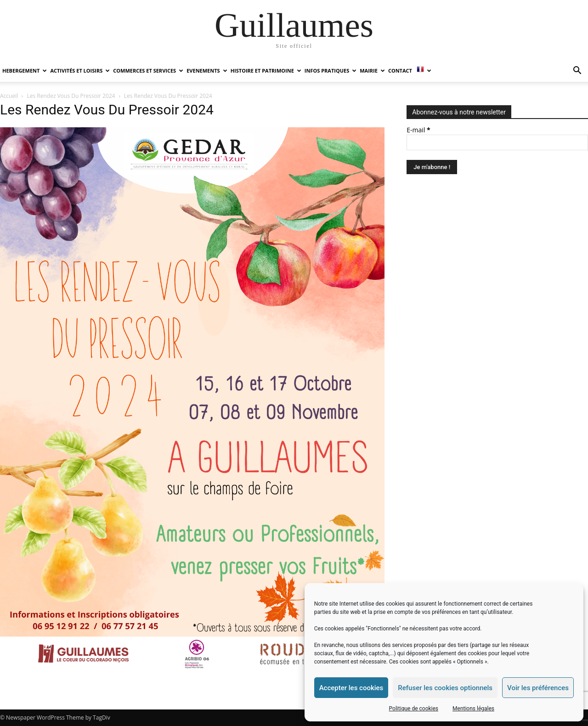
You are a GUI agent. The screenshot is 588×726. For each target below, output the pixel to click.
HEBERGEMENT (25, 71)
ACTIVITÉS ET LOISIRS (80, 71)
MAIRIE (372, 71)
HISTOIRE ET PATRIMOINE (266, 71)
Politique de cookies (414, 709)
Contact (400, 71)
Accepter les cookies (351, 688)
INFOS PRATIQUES (331, 71)
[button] (577, 71)
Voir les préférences (538, 688)
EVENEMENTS (207, 71)
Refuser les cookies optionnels (445, 688)
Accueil (9, 96)
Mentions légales (473, 709)
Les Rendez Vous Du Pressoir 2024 (71, 96)
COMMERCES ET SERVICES (148, 71)
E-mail (418, 130)
